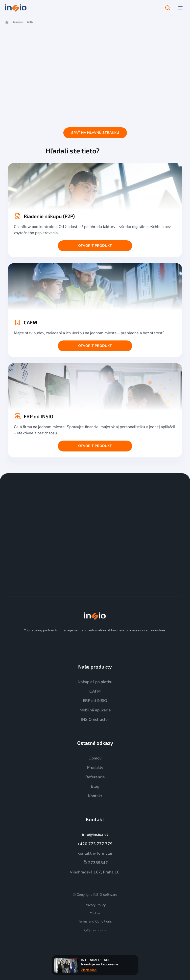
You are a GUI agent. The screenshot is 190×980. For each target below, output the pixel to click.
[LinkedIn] (101, 644)
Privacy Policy (95, 905)
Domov (17, 22)
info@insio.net (95, 835)
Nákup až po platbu (95, 682)
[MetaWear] (95, 931)
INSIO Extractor (95, 720)
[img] (95, 616)
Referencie (95, 777)
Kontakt (95, 796)
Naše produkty (95, 667)
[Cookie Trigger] (95, 913)
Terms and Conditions (95, 921)
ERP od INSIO (95, 701)
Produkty (95, 768)
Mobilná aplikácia (95, 710)
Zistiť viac (89, 970)
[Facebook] (113, 644)
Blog (95, 786)
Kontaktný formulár (95, 853)
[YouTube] (89, 644)
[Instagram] (77, 644)
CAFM (95, 691)
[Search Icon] (168, 8)
